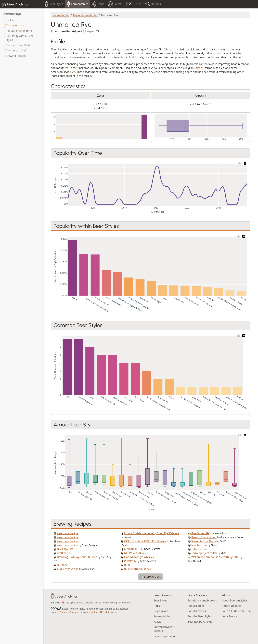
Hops (157, 606)
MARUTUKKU (132, 549)
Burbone (62, 565)
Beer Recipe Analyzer (201, 622)
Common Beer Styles (19, 45)
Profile (10, 20)
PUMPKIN (130, 561)
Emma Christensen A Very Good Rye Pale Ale (152, 533)
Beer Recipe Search (165, 636)
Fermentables (61, 15)
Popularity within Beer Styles (19, 38)
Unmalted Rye (12, 14)
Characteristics (15, 25)
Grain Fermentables (85, 15)
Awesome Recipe (68, 533)
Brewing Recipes (16, 56)
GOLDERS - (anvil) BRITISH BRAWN (145, 541)
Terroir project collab (204, 553)
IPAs (73, 72)
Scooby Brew (199, 545)
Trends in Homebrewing (202, 600)
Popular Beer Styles (200, 616)
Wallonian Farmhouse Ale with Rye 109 (215, 557)
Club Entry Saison (68, 569)
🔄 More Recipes (150, 577)
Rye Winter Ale (200, 533)
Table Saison (199, 549)
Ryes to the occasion (204, 537)
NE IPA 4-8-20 (133, 553)
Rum (127, 565)
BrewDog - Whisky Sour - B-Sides (77, 557)
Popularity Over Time (19, 31)
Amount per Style (16, 50)
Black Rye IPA (65, 549)
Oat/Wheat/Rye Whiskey (139, 557)
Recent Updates (232, 606)
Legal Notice (229, 616)
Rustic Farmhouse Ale (138, 569)
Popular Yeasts (197, 611)
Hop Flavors (161, 611)
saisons (199, 68)
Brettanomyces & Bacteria (164, 629)
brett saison (64, 553)
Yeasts (157, 622)
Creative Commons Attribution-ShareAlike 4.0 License (89, 612)
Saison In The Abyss (204, 541)
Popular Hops (196, 606)
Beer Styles (160, 600)
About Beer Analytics (235, 600)
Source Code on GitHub (236, 611)
